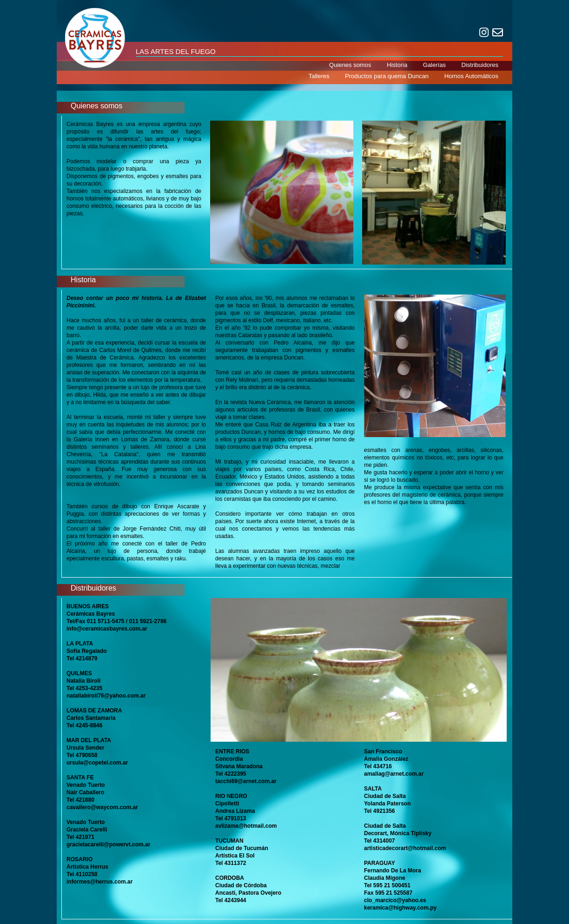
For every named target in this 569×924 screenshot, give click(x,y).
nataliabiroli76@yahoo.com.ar (106, 696)
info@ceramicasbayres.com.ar (107, 629)
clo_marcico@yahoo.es (395, 900)
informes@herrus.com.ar (99, 882)
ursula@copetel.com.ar (97, 763)
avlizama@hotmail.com (246, 826)
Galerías (434, 65)
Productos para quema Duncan (387, 76)
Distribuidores (480, 65)
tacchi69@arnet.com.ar (246, 781)
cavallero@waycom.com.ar (102, 807)
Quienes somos (350, 65)
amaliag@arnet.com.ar (394, 774)
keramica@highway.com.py (400, 908)
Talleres (319, 76)
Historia (397, 65)
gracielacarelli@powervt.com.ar (108, 844)
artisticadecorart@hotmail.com (405, 848)
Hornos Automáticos (471, 76)
